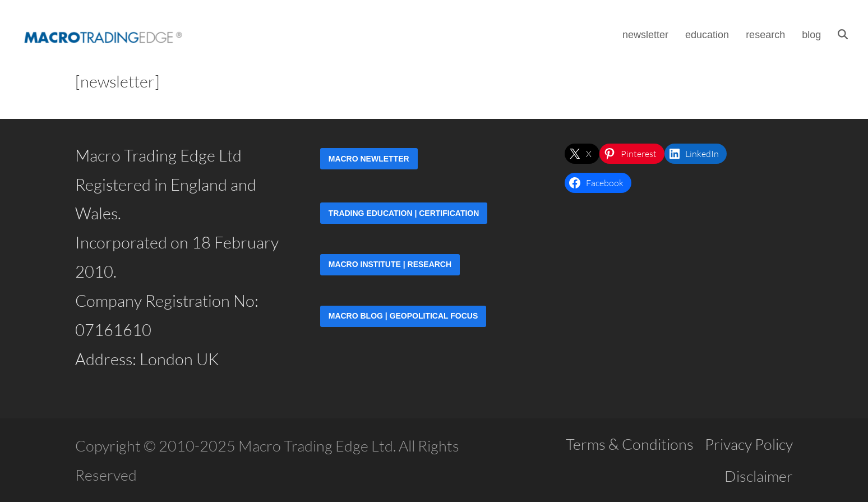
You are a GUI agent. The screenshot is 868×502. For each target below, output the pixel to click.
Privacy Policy (749, 444)
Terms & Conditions (630, 444)
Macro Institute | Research (390, 264)
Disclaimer (759, 476)
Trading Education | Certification (404, 213)
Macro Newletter (369, 159)
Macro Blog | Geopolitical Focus (403, 316)
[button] (846, 34)
